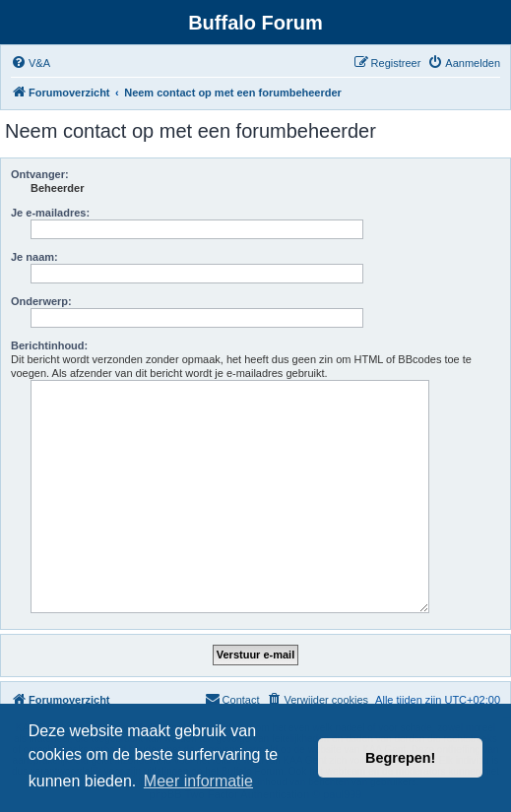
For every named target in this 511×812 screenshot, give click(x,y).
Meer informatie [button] (198, 781)
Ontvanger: (40, 174)
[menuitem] (31, 63)
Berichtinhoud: (49, 345)
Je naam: (34, 257)
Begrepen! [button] (400, 758)
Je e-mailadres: (50, 213)
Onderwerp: (41, 301)
